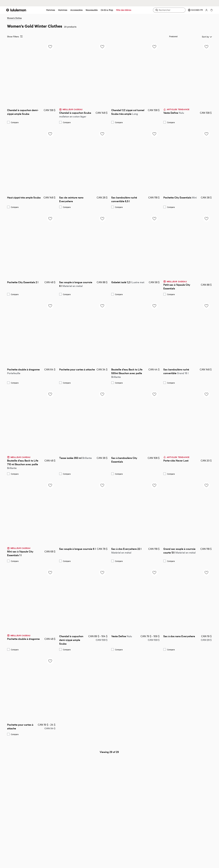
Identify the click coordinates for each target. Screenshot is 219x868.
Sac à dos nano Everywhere (179, 636)
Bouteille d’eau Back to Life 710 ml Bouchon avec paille (23, 464)
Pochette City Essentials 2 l (23, 282)
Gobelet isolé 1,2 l (128, 282)
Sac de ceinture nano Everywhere (72, 199)
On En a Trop (107, 10)
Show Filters (15, 36)
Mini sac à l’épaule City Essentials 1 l (21, 553)
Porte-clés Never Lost (176, 460)
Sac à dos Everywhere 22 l (127, 550)
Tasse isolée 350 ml (75, 458)
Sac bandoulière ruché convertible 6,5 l (124, 199)
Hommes (63, 10)
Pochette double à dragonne (24, 371)
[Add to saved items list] (50, 47)
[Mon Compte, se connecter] (206, 10)
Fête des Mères (124, 10)
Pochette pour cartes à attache (77, 369)
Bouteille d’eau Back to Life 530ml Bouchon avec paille (127, 373)
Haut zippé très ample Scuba (24, 197)
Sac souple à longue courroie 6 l (76, 284)
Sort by (193, 37)
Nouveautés (92, 10)
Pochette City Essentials (180, 197)
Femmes (51, 10)
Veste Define (174, 113)
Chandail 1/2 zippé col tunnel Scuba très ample (128, 112)
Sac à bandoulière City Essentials (125, 460)
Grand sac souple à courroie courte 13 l (180, 550)
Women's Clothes (14, 18)
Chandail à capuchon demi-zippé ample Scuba (23, 112)
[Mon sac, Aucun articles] (211, 10)
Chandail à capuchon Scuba (75, 114)
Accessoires (76, 10)
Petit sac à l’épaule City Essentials (177, 286)
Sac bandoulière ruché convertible (177, 371)
